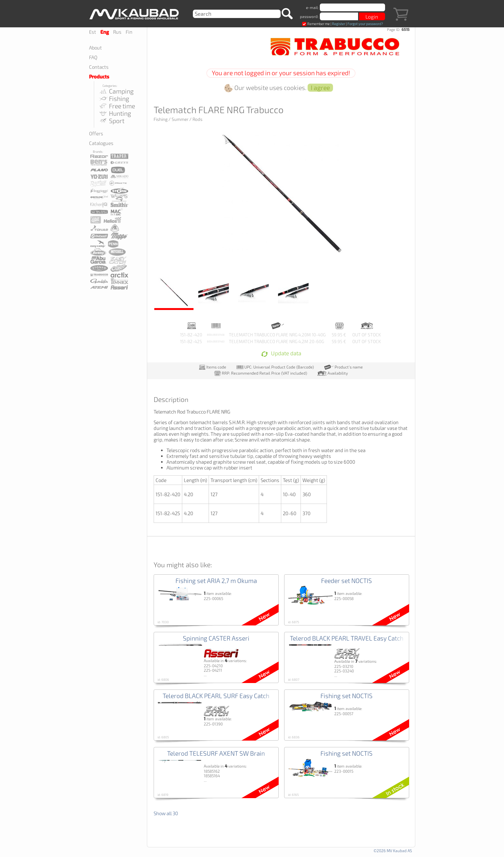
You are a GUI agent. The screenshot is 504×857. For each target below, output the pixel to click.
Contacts (99, 67)
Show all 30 (166, 813)
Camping (116, 91)
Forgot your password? (365, 24)
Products (99, 77)
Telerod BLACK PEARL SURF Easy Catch (216, 696)
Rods (198, 119)
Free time (117, 106)
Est (93, 32)
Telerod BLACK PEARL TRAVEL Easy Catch (347, 638)
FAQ (93, 57)
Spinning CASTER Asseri (216, 638)
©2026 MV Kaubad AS (393, 851)
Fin (129, 32)
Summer (180, 119)
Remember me (316, 24)
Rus (117, 32)
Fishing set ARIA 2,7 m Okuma (216, 581)
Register (339, 24)
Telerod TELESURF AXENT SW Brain (216, 753)
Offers (96, 133)
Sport (112, 121)
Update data (281, 354)
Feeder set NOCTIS (346, 581)
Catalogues (101, 143)
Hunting (115, 113)
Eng (105, 32)
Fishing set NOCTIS (346, 696)
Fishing (114, 99)
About (95, 48)
